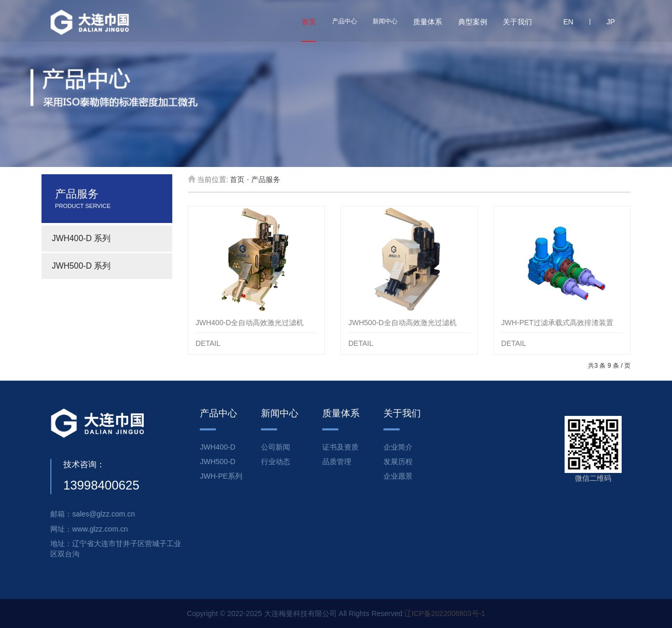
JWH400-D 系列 (81, 238)
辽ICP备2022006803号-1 (445, 613)
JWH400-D (217, 447)
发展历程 (398, 462)
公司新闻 (276, 447)
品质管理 (337, 462)
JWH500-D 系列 (81, 266)
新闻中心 (385, 21)
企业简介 (398, 447)
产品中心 (345, 21)
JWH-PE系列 (221, 476)
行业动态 (276, 462)
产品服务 (266, 179)
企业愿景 (398, 476)
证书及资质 (340, 447)
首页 (237, 179)
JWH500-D (217, 462)
